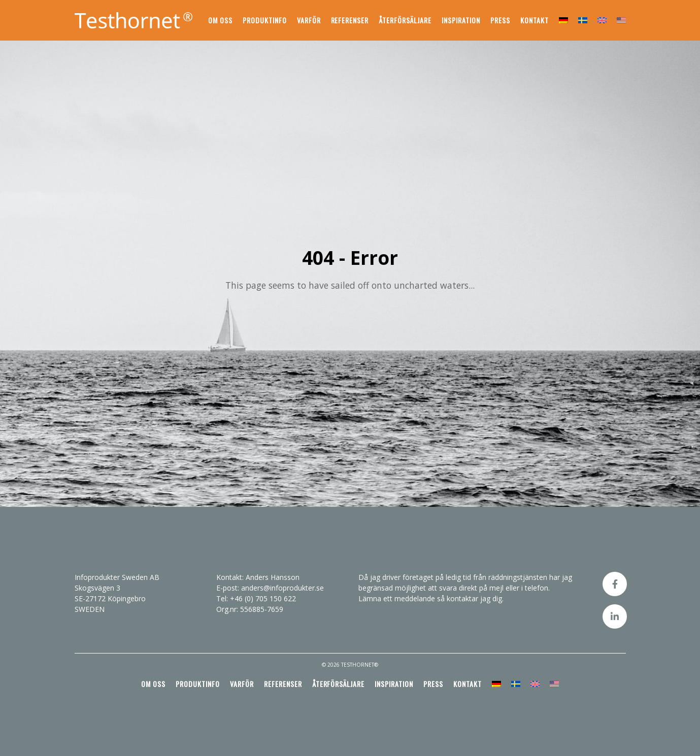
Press (500, 20)
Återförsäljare (405, 20)
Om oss (220, 20)
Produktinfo (265, 20)
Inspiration (461, 20)
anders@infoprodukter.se (282, 588)
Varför (309, 20)
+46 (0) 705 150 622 (263, 598)
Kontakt (535, 20)
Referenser (350, 20)
